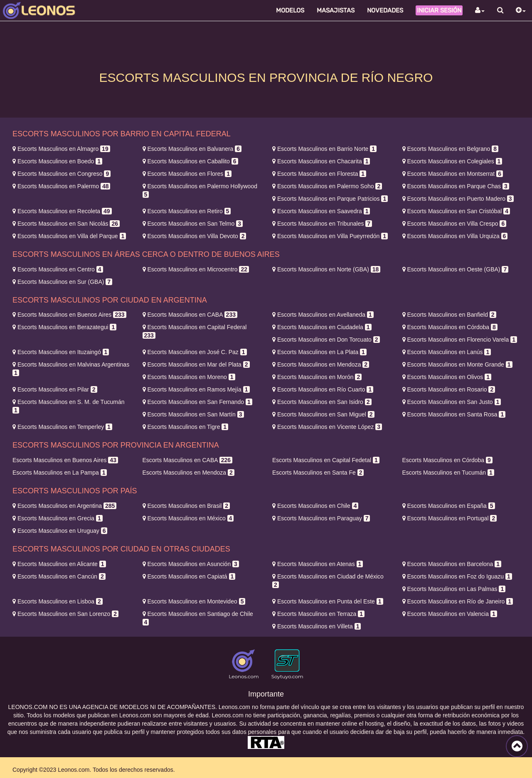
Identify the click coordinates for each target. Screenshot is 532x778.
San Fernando (197, 402)
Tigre (186, 427)
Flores (187, 174)
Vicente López (327, 427)
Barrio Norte (324, 149)
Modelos (290, 10)
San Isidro (322, 402)
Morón (317, 377)
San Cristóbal (456, 211)
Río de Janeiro (458, 601)
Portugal (450, 518)
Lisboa (58, 601)
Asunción (191, 564)
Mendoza (321, 364)
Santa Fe (318, 473)
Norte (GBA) (326, 269)
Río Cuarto (323, 389)
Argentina (64, 506)
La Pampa (60, 473)
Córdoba (450, 327)
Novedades (385, 10)
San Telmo (193, 224)
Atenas (318, 564)
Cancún (59, 576)
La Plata (319, 352)
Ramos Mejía (196, 389)
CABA (190, 315)
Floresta (319, 174)
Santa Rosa (454, 414)
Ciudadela (322, 327)
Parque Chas (456, 186)
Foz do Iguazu (457, 576)
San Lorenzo (65, 614)
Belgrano (451, 149)
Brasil (186, 506)
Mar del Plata (196, 364)
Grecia (58, 518)
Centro (58, 269)
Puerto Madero (458, 199)
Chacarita (321, 161)
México (188, 518)
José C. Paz (195, 352)
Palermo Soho (327, 186)
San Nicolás (66, 224)
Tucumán (448, 473)
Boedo (57, 161)
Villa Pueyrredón (330, 236)
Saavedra (321, 211)
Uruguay (60, 531)
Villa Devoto (195, 236)
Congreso (62, 174)
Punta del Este (328, 601)
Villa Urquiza (455, 236)
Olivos (447, 377)
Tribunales (322, 224)
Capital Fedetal (326, 460)
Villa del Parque (69, 236)
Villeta (316, 626)
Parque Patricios (330, 199)
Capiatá (189, 576)
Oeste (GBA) (456, 269)
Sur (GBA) (62, 282)
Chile (315, 506)
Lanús (447, 352)
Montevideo (194, 601)
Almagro (61, 149)
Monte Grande (457, 364)
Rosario (449, 389)
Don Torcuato (326, 340)
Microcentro (196, 269)
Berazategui (64, 327)
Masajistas (336, 10)
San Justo (452, 402)
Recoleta (62, 211)
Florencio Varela (460, 340)
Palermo (61, 186)
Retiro (187, 211)
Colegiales (452, 161)
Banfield (449, 315)
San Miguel (323, 414)
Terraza (318, 614)
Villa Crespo (454, 224)
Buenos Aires (69, 315)
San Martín (193, 414)
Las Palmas (454, 589)
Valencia (450, 614)
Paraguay (321, 518)
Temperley (62, 427)
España (449, 506)
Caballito (190, 161)
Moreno (189, 377)
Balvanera (192, 149)
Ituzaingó (61, 352)
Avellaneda (323, 315)
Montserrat (453, 174)
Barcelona (452, 564)
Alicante (59, 564)
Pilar (55, 389)
